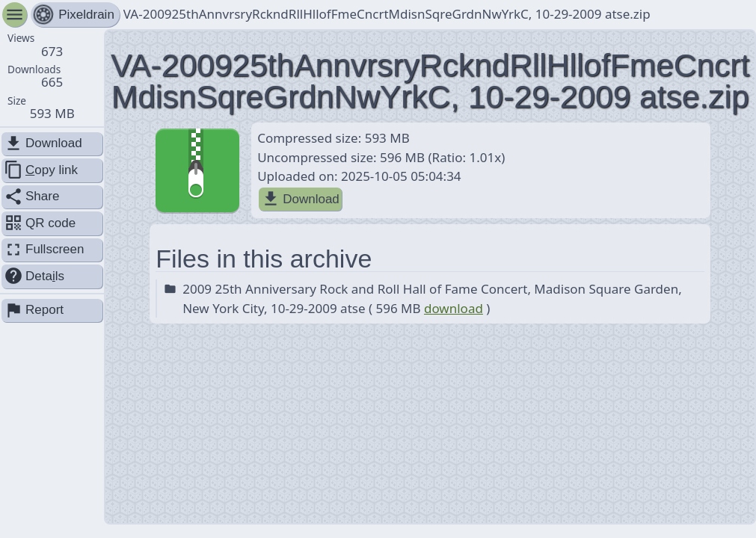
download (454, 308)
